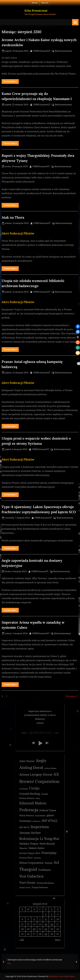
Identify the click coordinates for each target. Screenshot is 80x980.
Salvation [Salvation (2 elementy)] (37, 858)
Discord (45, 3)
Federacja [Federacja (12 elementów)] (29, 810)
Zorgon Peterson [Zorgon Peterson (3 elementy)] (40, 887)
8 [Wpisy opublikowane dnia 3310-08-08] (46, 919)
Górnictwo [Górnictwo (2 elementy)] (36, 821)
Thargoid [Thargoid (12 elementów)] (28, 869)
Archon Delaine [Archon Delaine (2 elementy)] (50, 768)
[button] (33, 743)
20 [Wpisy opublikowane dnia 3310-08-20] (34, 929)
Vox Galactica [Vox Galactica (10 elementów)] (31, 876)
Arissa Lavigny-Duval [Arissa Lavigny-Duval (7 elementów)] (36, 774)
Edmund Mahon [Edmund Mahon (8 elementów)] (33, 803)
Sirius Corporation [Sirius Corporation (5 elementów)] (31, 863)
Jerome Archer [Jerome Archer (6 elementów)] (30, 833)
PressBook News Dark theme (62, 976)
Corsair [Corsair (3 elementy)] (45, 794)
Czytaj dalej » (11, 82)
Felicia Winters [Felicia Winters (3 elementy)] (27, 815)
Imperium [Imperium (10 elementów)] (40, 827)
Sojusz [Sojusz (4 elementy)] (49, 863)
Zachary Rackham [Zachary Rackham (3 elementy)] (45, 883)
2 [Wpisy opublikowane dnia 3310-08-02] (52, 914)
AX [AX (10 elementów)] (56, 774)
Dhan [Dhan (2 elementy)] (38, 798)
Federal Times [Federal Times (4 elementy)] (48, 810)
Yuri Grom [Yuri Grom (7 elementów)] (27, 882)
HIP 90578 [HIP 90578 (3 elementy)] (24, 827)
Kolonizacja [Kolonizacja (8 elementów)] (29, 839)
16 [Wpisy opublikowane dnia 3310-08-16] (52, 924)
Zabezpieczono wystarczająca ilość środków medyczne (35, 960)
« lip (22, 940)
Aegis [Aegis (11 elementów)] (41, 761)
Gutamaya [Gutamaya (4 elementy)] (25, 821)
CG (9, 963)
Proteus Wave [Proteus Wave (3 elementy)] (26, 858)
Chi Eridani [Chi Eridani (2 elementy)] (24, 789)
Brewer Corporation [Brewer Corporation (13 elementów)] (39, 781)
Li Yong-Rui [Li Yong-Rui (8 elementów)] (50, 839)
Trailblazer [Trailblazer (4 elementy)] (45, 870)
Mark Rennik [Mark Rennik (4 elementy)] (47, 844)
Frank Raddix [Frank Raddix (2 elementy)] (40, 816)
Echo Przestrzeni (36, 11)
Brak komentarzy (63, 51)
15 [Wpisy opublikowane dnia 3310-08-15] (46, 924)
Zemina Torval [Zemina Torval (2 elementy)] (25, 887)
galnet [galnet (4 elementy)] (50, 815)
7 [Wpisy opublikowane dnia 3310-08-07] (40, 919)
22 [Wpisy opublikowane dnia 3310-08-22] (46, 929)
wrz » (58, 940)
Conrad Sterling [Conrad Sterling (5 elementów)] (30, 794)
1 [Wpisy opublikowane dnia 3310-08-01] (46, 914)
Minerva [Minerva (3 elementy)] (23, 848)
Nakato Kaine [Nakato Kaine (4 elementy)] (36, 848)
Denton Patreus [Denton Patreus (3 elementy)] (27, 798)
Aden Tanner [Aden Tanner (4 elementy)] (27, 761)
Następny (71, 696)
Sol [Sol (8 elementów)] (56, 862)
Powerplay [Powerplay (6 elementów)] (49, 853)
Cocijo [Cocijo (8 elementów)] (34, 788)
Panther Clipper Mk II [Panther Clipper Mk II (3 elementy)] (30, 853)
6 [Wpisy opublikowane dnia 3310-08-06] (34, 919)
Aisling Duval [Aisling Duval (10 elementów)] (31, 767)
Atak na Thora (13, 217)
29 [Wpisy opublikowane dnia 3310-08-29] (46, 934)
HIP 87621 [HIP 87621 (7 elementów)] (50, 821)
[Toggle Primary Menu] (75, 22)
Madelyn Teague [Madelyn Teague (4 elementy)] (29, 844)
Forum (35, 3)
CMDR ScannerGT (42, 51)
